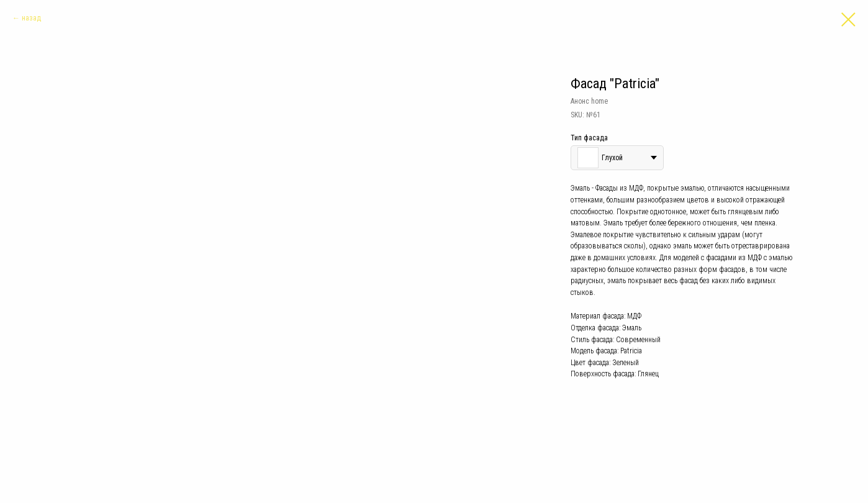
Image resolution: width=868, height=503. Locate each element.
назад (31, 18)
